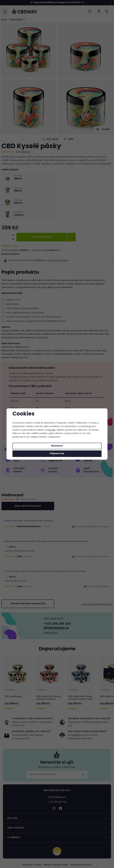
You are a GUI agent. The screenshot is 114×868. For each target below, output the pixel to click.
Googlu (52, 430)
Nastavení (57, 446)
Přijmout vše (57, 454)
